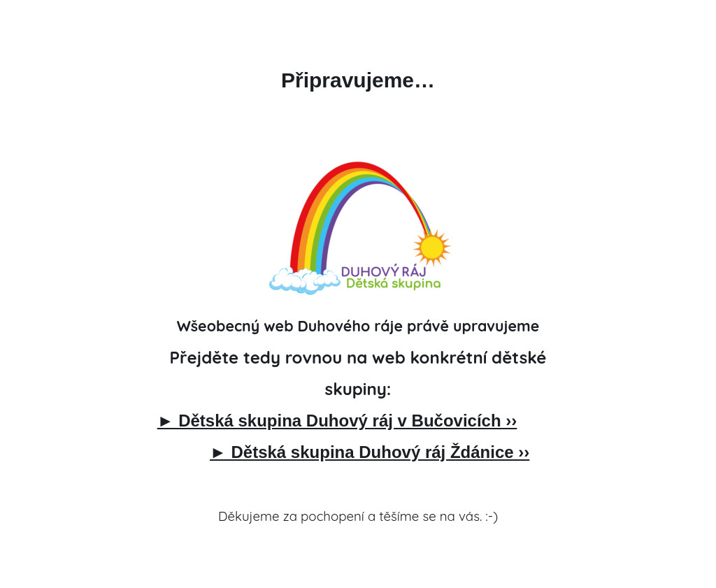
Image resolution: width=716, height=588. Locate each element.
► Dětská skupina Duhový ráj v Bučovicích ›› (337, 421)
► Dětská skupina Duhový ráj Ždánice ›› (370, 452)
